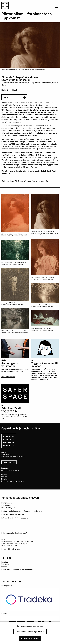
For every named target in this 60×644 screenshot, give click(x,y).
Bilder (15, 97)
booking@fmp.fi (21, 533)
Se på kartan (10, 462)
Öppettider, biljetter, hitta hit (19, 428)
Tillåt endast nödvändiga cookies (30, 631)
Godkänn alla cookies (30, 638)
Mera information (8, 377)
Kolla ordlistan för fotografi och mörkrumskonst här (25, 181)
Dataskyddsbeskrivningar (11, 549)
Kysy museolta (22, 518)
